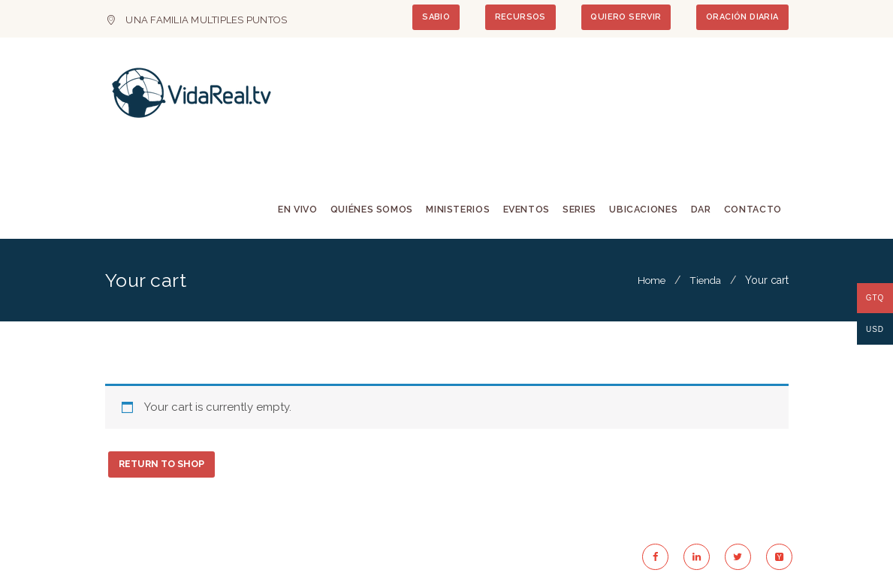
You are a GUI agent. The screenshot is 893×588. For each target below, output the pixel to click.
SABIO (417, 18)
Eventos (518, 210)
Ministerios (447, 210)
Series (573, 210)
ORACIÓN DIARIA (739, 18)
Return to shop (165, 467)
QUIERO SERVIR (617, 18)
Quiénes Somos (358, 210)
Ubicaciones (638, 210)
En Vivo (282, 210)
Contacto (751, 210)
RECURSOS (506, 18)
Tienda (704, 282)
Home (649, 282)
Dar (697, 210)
